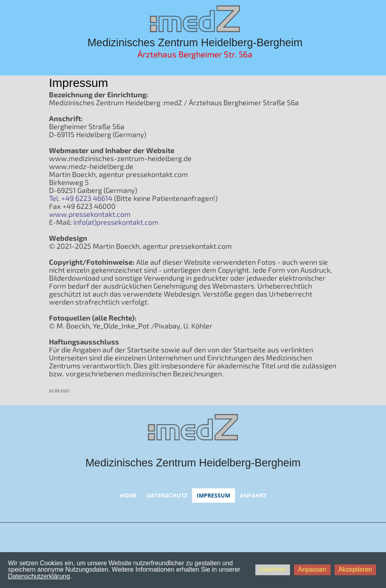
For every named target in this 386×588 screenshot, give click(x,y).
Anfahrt (253, 495)
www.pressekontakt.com (90, 214)
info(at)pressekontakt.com (116, 222)
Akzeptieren (356, 569)
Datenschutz (167, 495)
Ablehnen (273, 569)
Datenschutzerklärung (39, 576)
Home (128, 495)
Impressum (214, 495)
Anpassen (312, 569)
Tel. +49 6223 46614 (81, 198)
